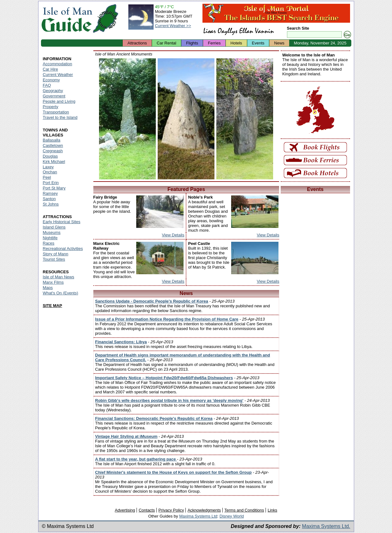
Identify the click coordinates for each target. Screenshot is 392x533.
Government (54, 96)
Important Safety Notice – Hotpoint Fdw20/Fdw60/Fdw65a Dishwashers (164, 378)
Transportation (56, 112)
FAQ (47, 85)
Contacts (147, 510)
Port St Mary (54, 188)
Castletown (53, 145)
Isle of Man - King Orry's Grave (127, 119)
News (279, 43)
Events (258, 43)
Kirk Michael (54, 162)
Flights (192, 43)
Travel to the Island (60, 117)
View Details (173, 235)
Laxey (48, 167)
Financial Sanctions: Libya (121, 342)
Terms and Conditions (244, 510)
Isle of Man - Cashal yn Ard (186, 119)
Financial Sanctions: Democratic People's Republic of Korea (154, 418)
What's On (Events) (61, 293)
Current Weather (58, 75)
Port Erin (51, 183)
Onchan (50, 172)
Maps (48, 288)
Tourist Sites (54, 259)
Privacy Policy (171, 510)
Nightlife (50, 238)
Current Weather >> (173, 26)
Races (49, 243)
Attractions (137, 43)
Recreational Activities (63, 249)
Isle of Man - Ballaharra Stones (245, 119)
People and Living (59, 101)
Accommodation (58, 64)
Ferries (214, 43)
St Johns (51, 204)
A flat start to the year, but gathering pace (136, 459)
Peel (47, 177)
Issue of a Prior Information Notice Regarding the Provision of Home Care (167, 319)
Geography (53, 91)
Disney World (232, 516)
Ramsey (50, 193)
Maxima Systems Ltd (198, 516)
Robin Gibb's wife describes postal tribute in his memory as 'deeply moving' (169, 400)
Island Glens (54, 227)
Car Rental (167, 43)
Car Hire (50, 69)
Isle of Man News (59, 277)
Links (272, 510)
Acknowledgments (204, 510)
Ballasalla (52, 140)
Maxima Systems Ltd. (326, 526)
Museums (52, 232)
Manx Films (53, 282)
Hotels (236, 43)
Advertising (125, 510)
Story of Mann (56, 254)
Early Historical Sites (62, 222)
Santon (49, 199)
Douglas (50, 156)
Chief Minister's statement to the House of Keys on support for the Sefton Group (173, 472)
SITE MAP (53, 306)
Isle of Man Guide (67, 18)
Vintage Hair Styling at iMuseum (126, 436)
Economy (51, 80)
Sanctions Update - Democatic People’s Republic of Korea (152, 301)
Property (51, 107)
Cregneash (53, 151)
